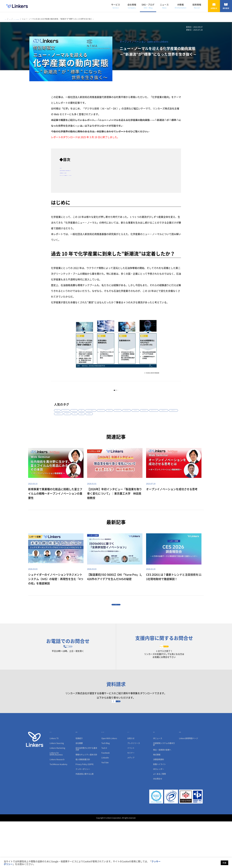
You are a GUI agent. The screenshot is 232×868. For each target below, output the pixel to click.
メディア (131, 804)
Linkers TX (54, 785)
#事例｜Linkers (85, 423)
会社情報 (132, 6)
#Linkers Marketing (151, 423)
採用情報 (197, 6)
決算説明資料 (159, 806)
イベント (131, 795)
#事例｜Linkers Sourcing (66, 428)
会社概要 (79, 790)
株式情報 (157, 801)
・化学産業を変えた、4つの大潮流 (78, 172)
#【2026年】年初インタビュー (122, 428)
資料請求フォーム (116, 744)
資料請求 (226, 6)
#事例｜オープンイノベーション (93, 428)
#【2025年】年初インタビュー (68, 433)
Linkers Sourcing (57, 790)
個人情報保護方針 (83, 806)
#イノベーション (101, 418)
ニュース (164, 6)
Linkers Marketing (57, 795)
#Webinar (60, 418)
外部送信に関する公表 (85, 821)
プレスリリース (134, 790)
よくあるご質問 (159, 821)
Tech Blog (106, 790)
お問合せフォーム (164, 678)
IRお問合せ (158, 825)
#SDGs (106, 433)
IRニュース (158, 785)
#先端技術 (116, 418)
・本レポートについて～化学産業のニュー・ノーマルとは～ (92, 175)
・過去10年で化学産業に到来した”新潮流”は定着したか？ (91, 170)
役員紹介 (79, 785)
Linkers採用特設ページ (189, 785)
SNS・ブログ (148, 6)
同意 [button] (224, 863)
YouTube (105, 809)
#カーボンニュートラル (65, 423)
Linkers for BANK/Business (56, 800)
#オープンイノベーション (79, 418)
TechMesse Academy (58, 811)
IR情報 (180, 6)
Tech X (104, 795)
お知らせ (131, 785)
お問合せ (214, 6)
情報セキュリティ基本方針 (86, 801)
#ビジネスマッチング (105, 423)
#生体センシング (91, 433)
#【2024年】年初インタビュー (151, 428)
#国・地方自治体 (135, 433)
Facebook (106, 799)
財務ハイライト (159, 811)
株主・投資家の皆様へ (162, 796)
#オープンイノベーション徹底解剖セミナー (142, 418)
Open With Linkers (109, 785)
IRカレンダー (159, 816)
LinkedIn (105, 804)
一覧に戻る (116, 628)
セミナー (131, 799)
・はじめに (65, 167)
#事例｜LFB (118, 433)
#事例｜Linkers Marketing (128, 423)
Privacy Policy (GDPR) (85, 811)
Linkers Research (57, 806)
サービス (116, 6)
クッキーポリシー (83, 816)
